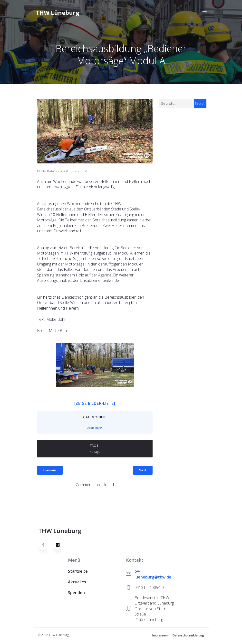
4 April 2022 (67, 173)
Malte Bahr (46, 173)
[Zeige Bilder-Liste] (95, 405)
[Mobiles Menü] (205, 13)
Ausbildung (95, 429)
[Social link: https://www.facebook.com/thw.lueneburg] (46, 546)
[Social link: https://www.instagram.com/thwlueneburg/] (60, 546)
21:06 (84, 173)
